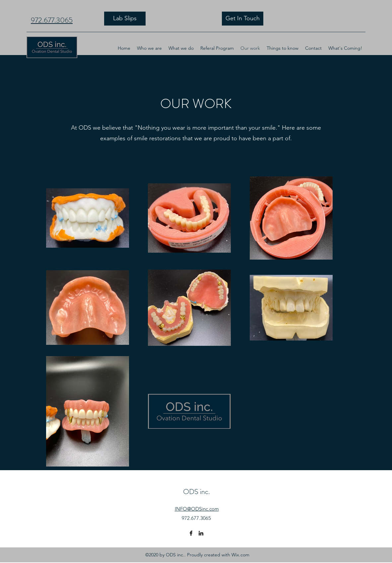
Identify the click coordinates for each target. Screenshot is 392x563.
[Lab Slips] (125, 19)
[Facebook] (191, 533)
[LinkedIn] (201, 533)
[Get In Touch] (243, 19)
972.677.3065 (52, 20)
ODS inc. (196, 492)
